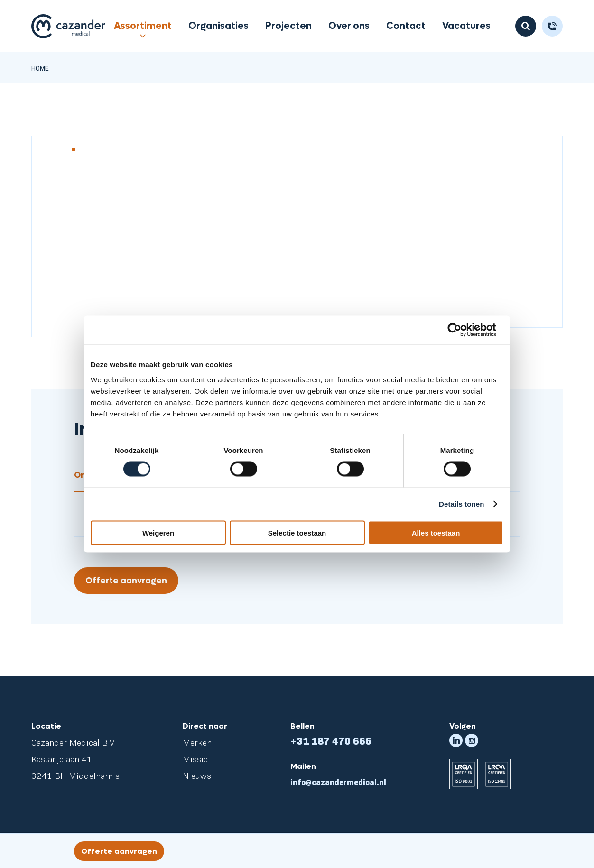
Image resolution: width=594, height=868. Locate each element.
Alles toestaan (436, 532)
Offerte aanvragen (126, 581)
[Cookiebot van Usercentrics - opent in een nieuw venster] (462, 330)
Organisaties (218, 26)
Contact (406, 26)
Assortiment (143, 26)
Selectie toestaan (297, 532)
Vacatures (466, 26)
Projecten (288, 26)
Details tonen (461, 504)
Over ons (349, 26)
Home (40, 68)
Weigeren (158, 532)
